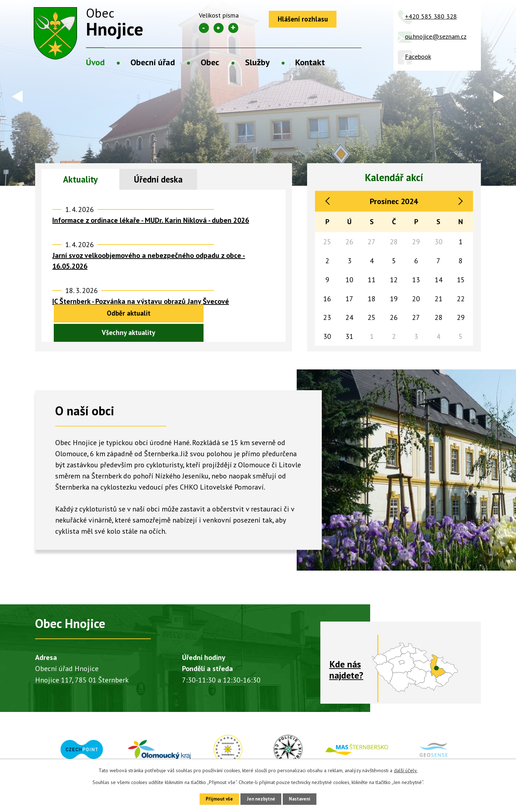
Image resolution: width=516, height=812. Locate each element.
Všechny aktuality (226, 334)
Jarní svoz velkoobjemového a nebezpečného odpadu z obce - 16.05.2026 (149, 263)
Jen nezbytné (261, 798)
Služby (257, 62)
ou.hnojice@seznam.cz (436, 36)
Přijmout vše (214, 798)
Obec (210, 62)
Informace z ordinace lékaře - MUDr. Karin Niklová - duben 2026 (151, 222)
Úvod (95, 62)
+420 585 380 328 (431, 16)
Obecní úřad (153, 62)
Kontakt (310, 62)
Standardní (219, 28)
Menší (204, 28)
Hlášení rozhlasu (306, 20)
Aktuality (80, 180)
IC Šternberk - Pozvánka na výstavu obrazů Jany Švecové (141, 303)
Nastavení (304, 798)
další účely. (406, 769)
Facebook (418, 56)
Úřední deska (158, 180)
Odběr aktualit (101, 334)
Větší (233, 28)
